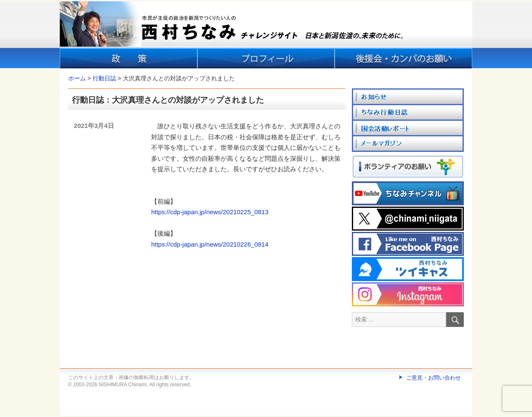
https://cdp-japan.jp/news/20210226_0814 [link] (210, 244)
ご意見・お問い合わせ (434, 378)
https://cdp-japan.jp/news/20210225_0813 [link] (210, 212)
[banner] (266, 35)
